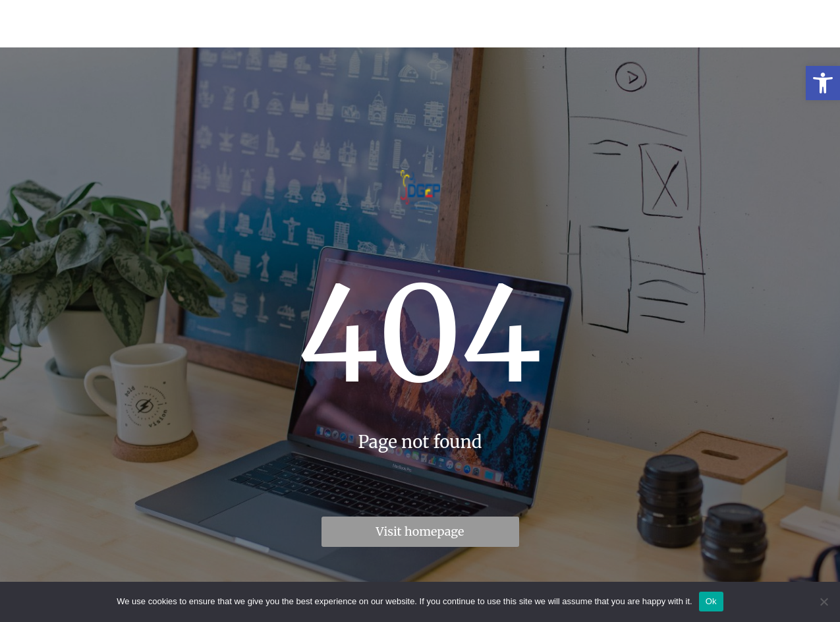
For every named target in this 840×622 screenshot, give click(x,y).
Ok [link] (711, 601)
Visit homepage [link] (420, 531)
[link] (823, 83)
